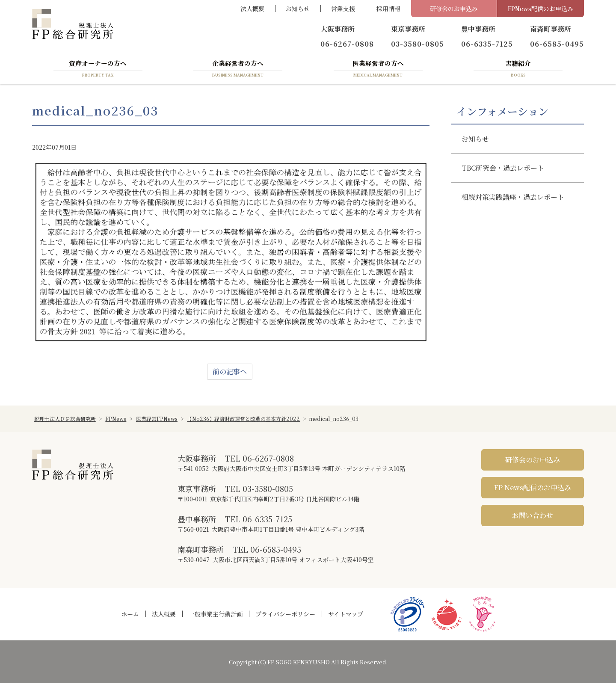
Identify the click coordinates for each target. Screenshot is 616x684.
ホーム (130, 615)
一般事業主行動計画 (216, 615)
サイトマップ (346, 615)
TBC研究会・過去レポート (503, 169)
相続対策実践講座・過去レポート (513, 198)
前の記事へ (230, 372)
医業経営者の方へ (378, 70)
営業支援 (343, 9)
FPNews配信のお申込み (540, 9)
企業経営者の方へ (238, 70)
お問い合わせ (533, 516)
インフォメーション (502, 113)
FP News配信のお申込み (533, 488)
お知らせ (298, 9)
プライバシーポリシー (285, 615)
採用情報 (388, 9)
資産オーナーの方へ (98, 70)
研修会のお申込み (454, 9)
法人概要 (252, 9)
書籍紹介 (518, 70)
